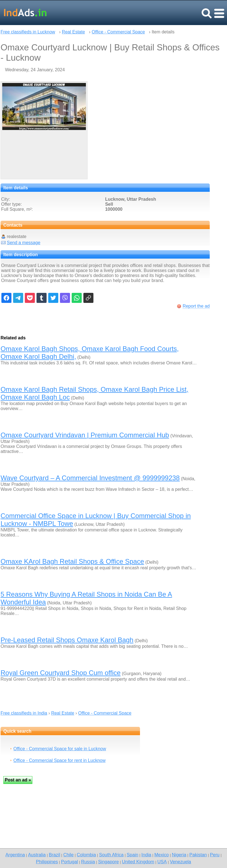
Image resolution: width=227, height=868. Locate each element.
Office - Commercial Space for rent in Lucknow (60, 760)
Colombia (86, 855)
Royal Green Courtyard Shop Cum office (61, 673)
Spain (132, 855)
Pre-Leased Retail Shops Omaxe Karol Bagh (67, 640)
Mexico (162, 855)
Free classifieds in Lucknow (28, 32)
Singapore (108, 862)
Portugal (70, 862)
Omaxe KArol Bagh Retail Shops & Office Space (72, 561)
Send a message (23, 243)
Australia (37, 855)
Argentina (15, 855)
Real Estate (73, 32)
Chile (68, 855)
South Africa (111, 855)
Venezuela (180, 862)
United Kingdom (138, 862)
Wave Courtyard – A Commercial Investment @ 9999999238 (90, 478)
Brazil (55, 855)
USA (162, 862)
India (146, 855)
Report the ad (196, 306)
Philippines (47, 862)
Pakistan (198, 855)
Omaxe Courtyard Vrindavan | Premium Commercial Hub (85, 435)
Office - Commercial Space (118, 32)
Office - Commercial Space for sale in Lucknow (60, 749)
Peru (215, 855)
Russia (88, 862)
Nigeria (179, 855)
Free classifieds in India (24, 713)
